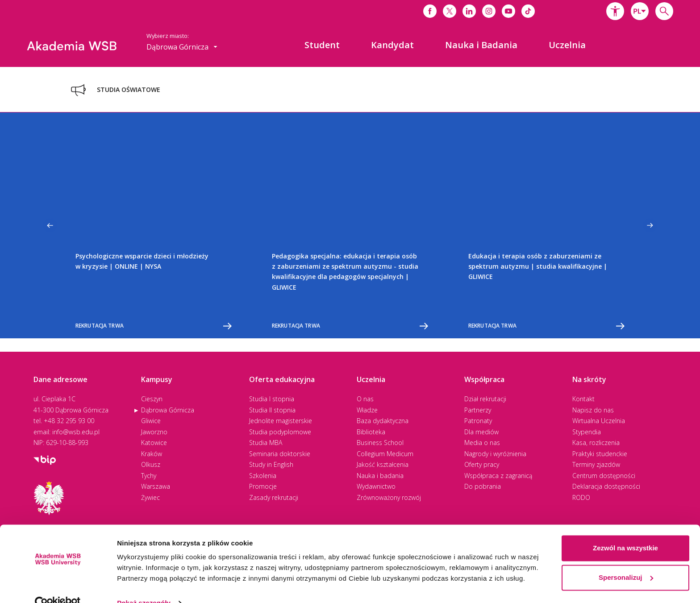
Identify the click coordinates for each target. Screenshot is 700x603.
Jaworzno (154, 432)
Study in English (271, 464)
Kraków (152, 454)
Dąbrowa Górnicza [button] (182, 47)
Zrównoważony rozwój (389, 497)
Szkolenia (263, 476)
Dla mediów (481, 432)
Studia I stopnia (272, 399)
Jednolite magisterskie (281, 421)
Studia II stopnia (272, 410)
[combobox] (640, 11)
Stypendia (587, 432)
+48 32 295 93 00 (69, 421)
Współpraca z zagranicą (498, 476)
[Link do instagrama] (489, 11)
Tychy (149, 476)
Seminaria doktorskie (280, 454)
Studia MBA (266, 443)
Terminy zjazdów (596, 464)
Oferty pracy (482, 464)
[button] (615, 11)
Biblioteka (371, 432)
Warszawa (156, 486)
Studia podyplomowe (280, 432)
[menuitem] (322, 45)
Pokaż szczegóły (144, 585)
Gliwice (151, 421)
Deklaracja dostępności (606, 486)
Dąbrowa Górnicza (168, 410)
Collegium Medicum (385, 454)
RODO (581, 497)
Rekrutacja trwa (154, 326)
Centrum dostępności (604, 476)
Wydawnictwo (376, 486)
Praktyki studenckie (600, 454)
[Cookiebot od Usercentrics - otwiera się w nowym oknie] (58, 586)
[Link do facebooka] (430, 11)
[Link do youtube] (508, 11)
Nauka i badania (380, 476)
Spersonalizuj (626, 559)
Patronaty (478, 421)
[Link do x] (450, 11)
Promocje (263, 486)
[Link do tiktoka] (528, 11)
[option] (154, 225)
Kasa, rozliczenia (596, 443)
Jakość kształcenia (383, 464)
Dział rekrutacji (485, 399)
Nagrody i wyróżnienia (495, 454)
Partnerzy (478, 410)
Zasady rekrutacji (274, 497)
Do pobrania (483, 486)
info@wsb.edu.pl (76, 432)
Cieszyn (152, 399)
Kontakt (583, 399)
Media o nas (482, 443)
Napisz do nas (593, 410)
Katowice (154, 443)
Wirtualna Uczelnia (599, 421)
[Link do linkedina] (469, 11)
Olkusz (151, 464)
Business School (380, 443)
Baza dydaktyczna (383, 421)
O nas (365, 399)
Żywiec (150, 497)
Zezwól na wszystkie (625, 530)
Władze (367, 410)
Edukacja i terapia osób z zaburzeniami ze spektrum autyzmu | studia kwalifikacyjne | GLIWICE (538, 266)
